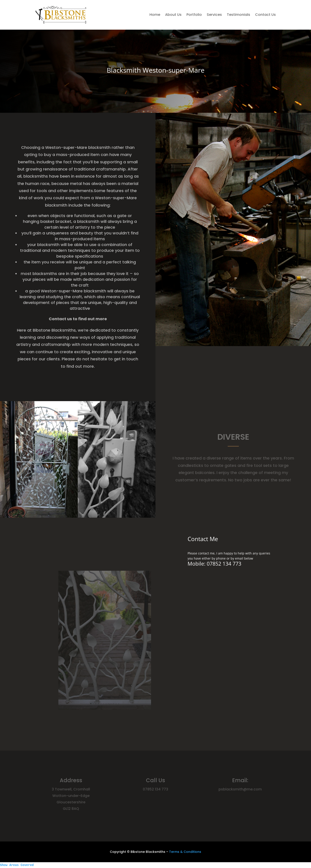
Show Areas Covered (17, 865)
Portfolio (194, 15)
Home (155, 15)
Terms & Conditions (185, 852)
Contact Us (265, 15)
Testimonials (238, 15)
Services (214, 15)
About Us (173, 15)
